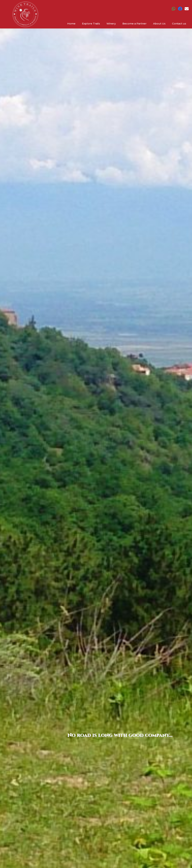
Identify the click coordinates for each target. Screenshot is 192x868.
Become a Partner (135, 24)
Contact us (179, 24)
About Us (159, 24)
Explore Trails (91, 24)
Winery (111, 24)
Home (72, 24)
